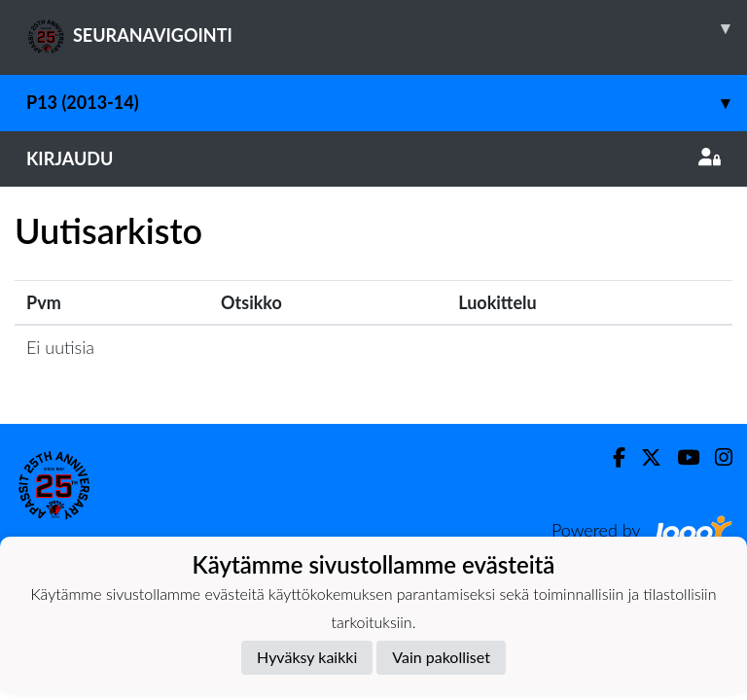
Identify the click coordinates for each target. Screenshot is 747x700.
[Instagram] (716, 457)
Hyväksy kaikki (307, 657)
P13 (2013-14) (387, 103)
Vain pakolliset (441, 657)
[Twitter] (643, 457)
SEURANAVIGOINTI (387, 28)
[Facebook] (611, 457)
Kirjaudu (373, 158)
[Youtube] (680, 457)
